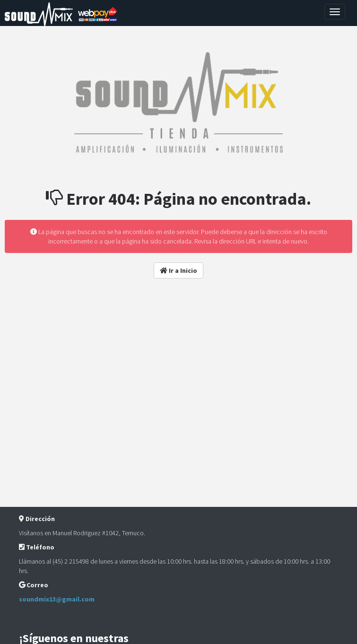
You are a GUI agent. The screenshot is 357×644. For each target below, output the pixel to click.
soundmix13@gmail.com (57, 599)
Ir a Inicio (178, 270)
